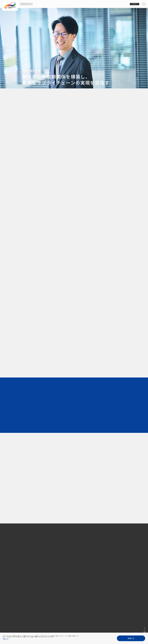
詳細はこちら (6, 639)
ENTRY (135, 4)
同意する (131, 638)
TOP (145, 632)
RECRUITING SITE (26, 4)
